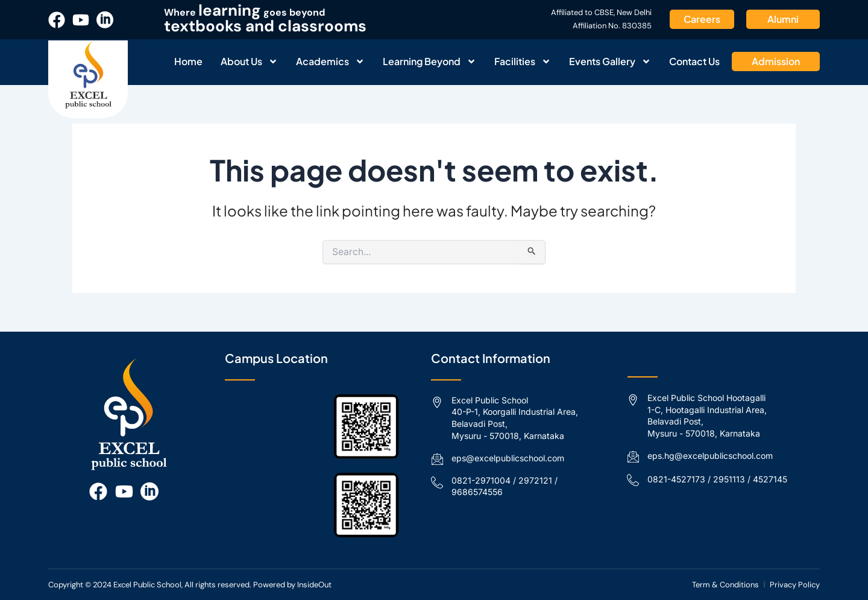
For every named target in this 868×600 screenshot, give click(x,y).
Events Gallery (610, 62)
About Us (249, 62)
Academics (330, 62)
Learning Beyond (429, 62)
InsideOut (314, 585)
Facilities (523, 62)
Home (188, 61)
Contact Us (694, 61)
